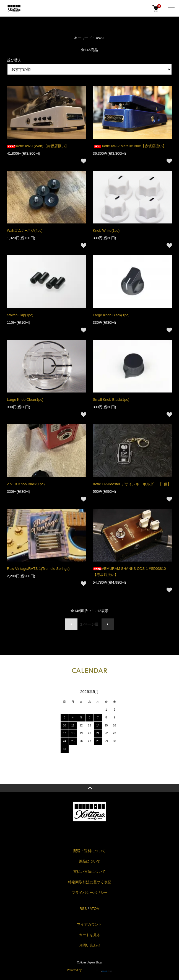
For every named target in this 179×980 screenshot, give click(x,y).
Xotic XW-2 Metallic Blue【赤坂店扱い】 (130, 146)
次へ (108, 624)
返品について (90, 861)
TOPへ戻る (89, 788)
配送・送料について (89, 851)
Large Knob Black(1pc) (111, 315)
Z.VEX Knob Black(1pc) (26, 484)
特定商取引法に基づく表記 (90, 882)
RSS (83, 909)
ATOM (95, 909)
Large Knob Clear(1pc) (25, 400)
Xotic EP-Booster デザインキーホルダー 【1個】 (132, 484)
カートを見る (90, 935)
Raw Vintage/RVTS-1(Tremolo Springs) (38, 569)
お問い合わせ (90, 945)
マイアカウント (89, 924)
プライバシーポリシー (90, 893)
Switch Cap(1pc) (20, 315)
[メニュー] (171, 8)
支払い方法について (89, 872)
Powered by (89, 969)
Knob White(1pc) (106, 230)
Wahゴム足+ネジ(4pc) (25, 230)
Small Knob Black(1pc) (111, 400)
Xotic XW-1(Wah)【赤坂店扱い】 (38, 146)
